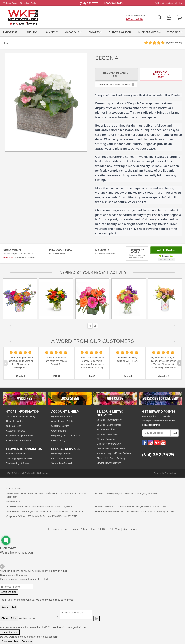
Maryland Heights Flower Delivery (114, 453)
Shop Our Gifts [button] (148, 32)
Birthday (32, 32)
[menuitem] (12, 32)
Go (175, 433)
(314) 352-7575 (70, 516)
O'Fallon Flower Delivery (109, 444)
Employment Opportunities (20, 436)
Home (6, 43)
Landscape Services (62, 458)
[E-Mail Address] (156, 433)
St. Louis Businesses (107, 439)
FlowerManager (172, 473)
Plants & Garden (120, 32)
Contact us (8, 257)
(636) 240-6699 (150, 494)
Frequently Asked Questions (66, 436)
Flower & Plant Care (16, 454)
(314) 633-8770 (69, 507)
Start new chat (10, 641)
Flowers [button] (94, 32)
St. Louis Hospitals (106, 430)
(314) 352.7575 (89, 3)
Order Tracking (59, 431)
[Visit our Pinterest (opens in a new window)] (157, 443)
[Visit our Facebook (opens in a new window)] (145, 443)
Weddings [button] (174, 32)
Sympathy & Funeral (62, 463)
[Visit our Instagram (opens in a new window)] (151, 443)
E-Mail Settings (59, 440)
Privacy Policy (79, 529)
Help (180, 3)
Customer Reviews (16, 431)
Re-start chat (9, 607)
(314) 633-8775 (159, 507)
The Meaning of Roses (17, 463)
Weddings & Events (61, 454)
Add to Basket (166, 250)
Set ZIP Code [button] (134, 19)
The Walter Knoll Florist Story (21, 417)
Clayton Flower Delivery (109, 463)
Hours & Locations (165, 3)
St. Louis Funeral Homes (109, 425)
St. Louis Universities (107, 434)
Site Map (115, 529)
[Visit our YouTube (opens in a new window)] (163, 443)
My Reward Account (62, 417)
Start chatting (9, 592)
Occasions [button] (72, 32)
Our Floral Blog (14, 426)
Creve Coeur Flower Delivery (111, 449)
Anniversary (11, 32)
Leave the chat (10, 632)
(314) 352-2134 (167, 512)
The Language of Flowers (19, 458)
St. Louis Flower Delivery (109, 420)
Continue (27, 641)
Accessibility (130, 529)
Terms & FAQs (98, 529)
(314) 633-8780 (77, 512)
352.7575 (158, 455)
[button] (169, 18)
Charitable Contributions (19, 440)
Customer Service (60, 426)
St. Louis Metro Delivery (110, 414)
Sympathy (52, 32)
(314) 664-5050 (14, 502)
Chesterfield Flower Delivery (111, 458)
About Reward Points (62, 421)
